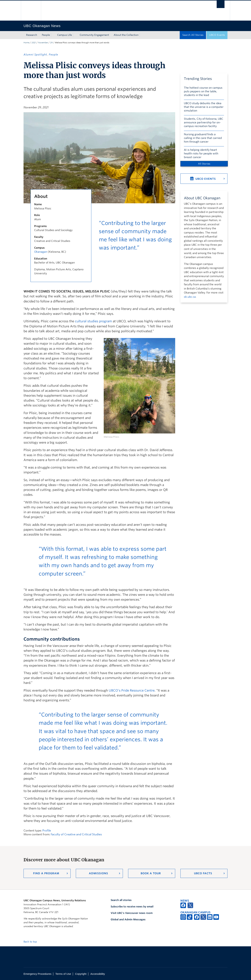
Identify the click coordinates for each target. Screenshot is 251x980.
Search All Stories (193, 35)
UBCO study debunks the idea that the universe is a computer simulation (204, 107)
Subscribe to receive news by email (132, 907)
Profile (47, 831)
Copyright (81, 974)
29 (51, 43)
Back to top (32, 942)
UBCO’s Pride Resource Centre (132, 690)
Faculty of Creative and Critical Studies (76, 834)
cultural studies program (93, 321)
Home (26, 43)
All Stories (204, 164)
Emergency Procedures (37, 974)
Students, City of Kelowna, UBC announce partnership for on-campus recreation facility (204, 122)
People (46, 35)
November (43, 43)
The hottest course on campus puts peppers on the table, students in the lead (203, 91)
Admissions (98, 873)
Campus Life (64, 35)
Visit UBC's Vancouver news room (132, 913)
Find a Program (46, 873)
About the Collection (126, 35)
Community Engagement (94, 35)
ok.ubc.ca (190, 297)
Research (32, 35)
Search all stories (121, 900)
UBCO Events (217, 35)
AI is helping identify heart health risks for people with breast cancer (201, 154)
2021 (34, 43)
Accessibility (98, 974)
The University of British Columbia (31, 11)
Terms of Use (63, 974)
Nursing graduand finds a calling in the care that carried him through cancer (203, 138)
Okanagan (41, 252)
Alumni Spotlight (35, 55)
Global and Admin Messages (128, 919)
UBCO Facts (203, 873)
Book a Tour (151, 873)
